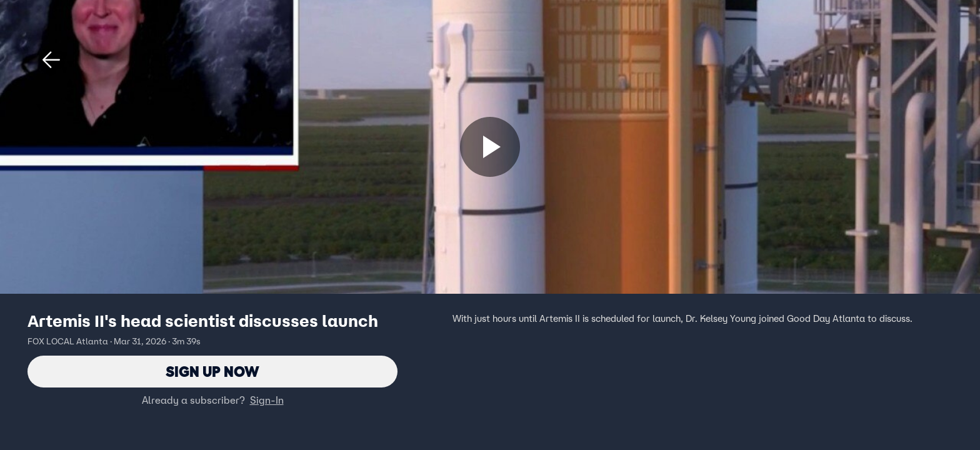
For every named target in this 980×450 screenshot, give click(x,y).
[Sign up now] (490, 147)
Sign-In (267, 401)
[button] (51, 60)
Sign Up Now (213, 372)
